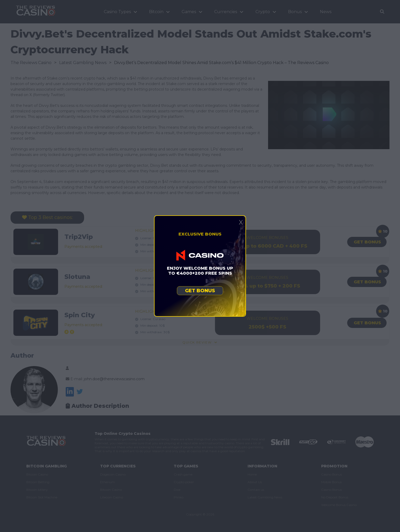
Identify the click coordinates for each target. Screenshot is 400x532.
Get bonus (200, 291)
